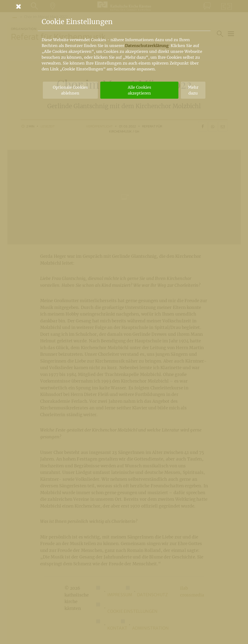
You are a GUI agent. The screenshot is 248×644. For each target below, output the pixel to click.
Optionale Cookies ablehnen (70, 90)
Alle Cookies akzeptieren (139, 90)
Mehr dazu (193, 90)
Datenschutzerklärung (147, 46)
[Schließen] (124, 6)
